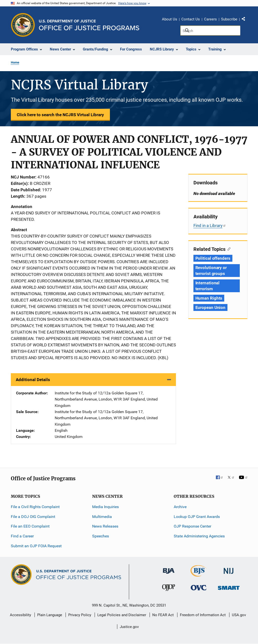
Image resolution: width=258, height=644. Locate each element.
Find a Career (22, 536)
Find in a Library (210, 225)
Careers (210, 19)
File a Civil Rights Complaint (35, 507)
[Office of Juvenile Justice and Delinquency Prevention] (169, 589)
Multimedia (102, 517)
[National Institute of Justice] (229, 569)
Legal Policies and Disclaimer (122, 615)
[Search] (210, 31)
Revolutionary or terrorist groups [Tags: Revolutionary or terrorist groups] (211, 271)
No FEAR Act (163, 615)
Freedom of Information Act (203, 615)
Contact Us (191, 19)
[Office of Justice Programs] (23, 25)
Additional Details (33, 380)
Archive (180, 507)
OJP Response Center (192, 526)
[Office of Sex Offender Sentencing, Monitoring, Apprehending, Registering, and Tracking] (229, 587)
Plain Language (50, 615)
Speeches (101, 536)
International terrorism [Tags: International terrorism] (208, 286)
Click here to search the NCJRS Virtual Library (60, 115)
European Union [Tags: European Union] (211, 307)
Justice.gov (129, 627)
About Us (170, 19)
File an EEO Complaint (30, 526)
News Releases (105, 526)
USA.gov (239, 615)
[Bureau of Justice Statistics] (198, 574)
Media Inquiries (105, 507)
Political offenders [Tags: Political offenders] (213, 258)
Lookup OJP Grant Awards (197, 517)
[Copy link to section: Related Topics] (228, 249)
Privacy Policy (80, 615)
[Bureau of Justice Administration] (169, 569)
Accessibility (20, 615)
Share (245, 20)
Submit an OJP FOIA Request (36, 546)
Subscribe (229, 19)
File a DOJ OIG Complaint (33, 517)
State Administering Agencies (199, 536)
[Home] (89, 25)
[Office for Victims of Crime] (199, 588)
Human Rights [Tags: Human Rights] (209, 298)
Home (15, 62)
